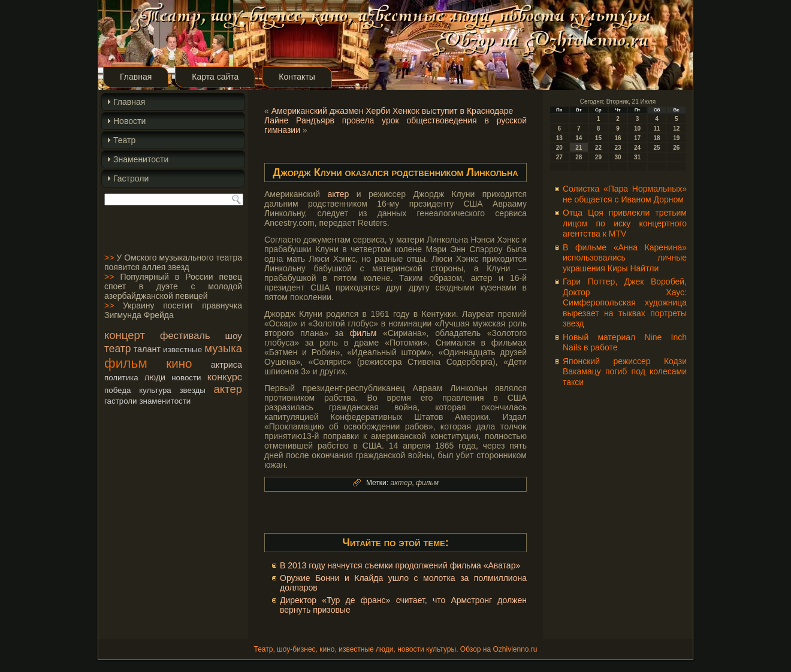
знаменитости (165, 401)
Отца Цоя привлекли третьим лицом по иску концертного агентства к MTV (625, 223)
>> (109, 258)
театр (118, 349)
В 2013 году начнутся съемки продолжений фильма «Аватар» (400, 565)
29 (598, 157)
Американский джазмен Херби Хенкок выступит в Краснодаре (393, 111)
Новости (129, 121)
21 (579, 148)
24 (637, 148)
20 (559, 148)
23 (618, 148)
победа (117, 390)
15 (598, 138)
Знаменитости (141, 159)
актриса (227, 365)
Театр (124, 140)
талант (147, 349)
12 (676, 128)
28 (579, 157)
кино (179, 363)
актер (228, 389)
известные (182, 349)
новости (186, 378)
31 (637, 157)
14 (579, 138)
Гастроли (131, 178)
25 (657, 148)
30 (618, 157)
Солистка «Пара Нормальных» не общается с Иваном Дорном (625, 194)
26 (676, 148)
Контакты (297, 77)
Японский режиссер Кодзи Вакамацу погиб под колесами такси (625, 372)
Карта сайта (215, 77)
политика (121, 378)
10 (637, 128)
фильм (126, 363)
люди (155, 377)
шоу (234, 336)
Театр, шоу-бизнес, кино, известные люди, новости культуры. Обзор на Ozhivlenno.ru (395, 649)
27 (559, 157)
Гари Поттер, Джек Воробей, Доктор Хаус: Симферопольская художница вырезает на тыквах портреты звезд (625, 302)
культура (155, 390)
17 (637, 138)
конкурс (225, 377)
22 (598, 148)
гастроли (121, 401)
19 (676, 138)
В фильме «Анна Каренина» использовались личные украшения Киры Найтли (625, 258)
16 (618, 138)
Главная (136, 77)
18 (657, 138)
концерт (125, 335)
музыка (223, 348)
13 (559, 138)
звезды (192, 390)
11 (657, 128)
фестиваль (185, 335)
